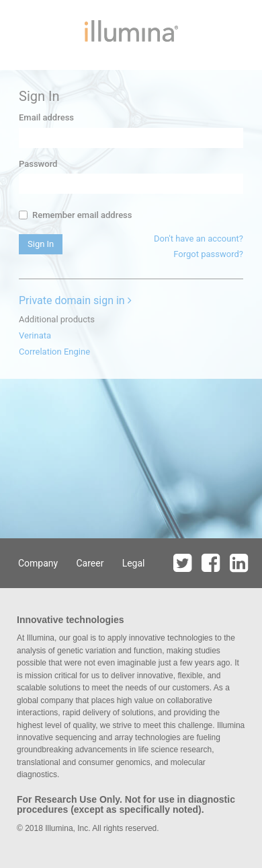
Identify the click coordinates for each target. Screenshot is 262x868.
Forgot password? (208, 254)
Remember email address (75, 215)
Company (38, 563)
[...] (23, 215)
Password (38, 164)
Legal (134, 563)
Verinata (35, 335)
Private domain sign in (75, 300)
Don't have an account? (199, 239)
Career (90, 563)
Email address (46, 117)
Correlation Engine (54, 352)
